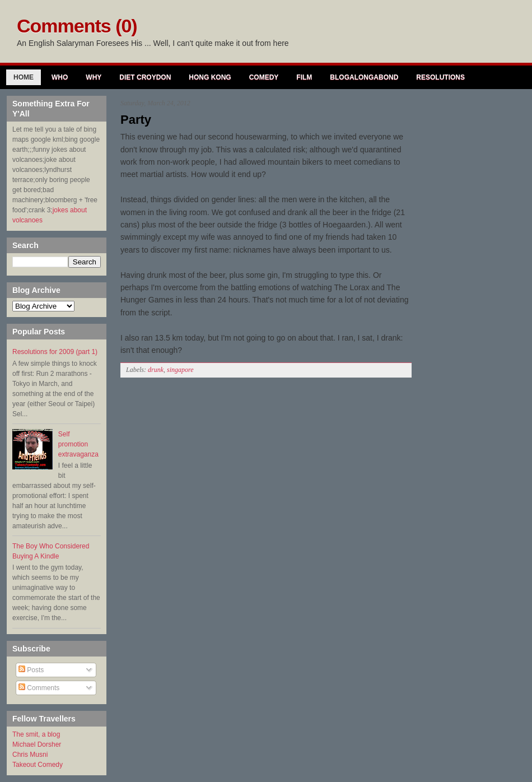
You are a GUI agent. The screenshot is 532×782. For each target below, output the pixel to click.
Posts (31, 670)
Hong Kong (210, 77)
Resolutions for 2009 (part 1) (55, 352)
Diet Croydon (145, 77)
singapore (180, 370)
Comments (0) (77, 26)
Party (136, 120)
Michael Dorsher (37, 744)
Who (60, 77)
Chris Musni (30, 755)
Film (304, 77)
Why (94, 77)
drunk (156, 370)
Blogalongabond (364, 77)
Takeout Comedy (38, 765)
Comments (39, 688)
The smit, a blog (36, 734)
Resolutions (440, 77)
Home (24, 77)
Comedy (264, 77)
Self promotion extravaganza (78, 444)
